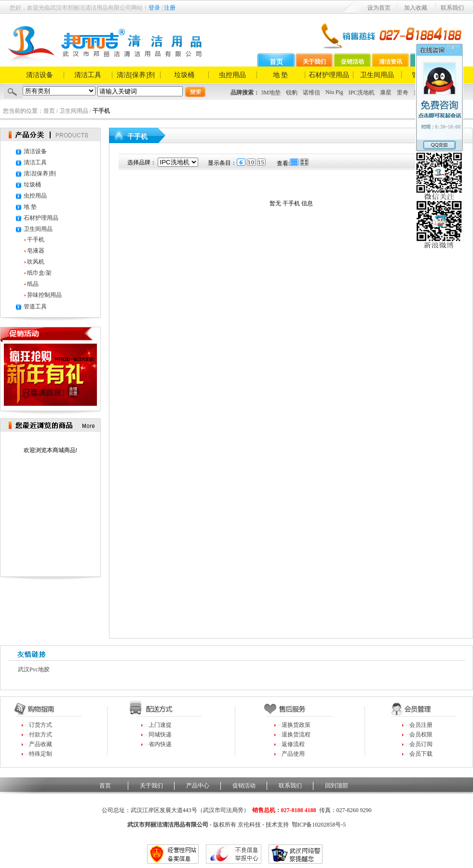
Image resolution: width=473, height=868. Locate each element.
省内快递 (160, 744)
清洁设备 (40, 75)
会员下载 (421, 754)
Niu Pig (334, 92)
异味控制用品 (44, 295)
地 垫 (281, 75)
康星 (386, 93)
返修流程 (293, 744)
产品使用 (293, 754)
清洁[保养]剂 (136, 75)
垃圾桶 (184, 75)
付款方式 (41, 734)
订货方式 (41, 725)
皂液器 (36, 251)
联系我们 (452, 8)
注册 (170, 8)
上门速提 (160, 725)
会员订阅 (421, 744)
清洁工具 (88, 75)
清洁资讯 (391, 62)
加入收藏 (416, 8)
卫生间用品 (377, 75)
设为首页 (379, 8)
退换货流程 (296, 734)
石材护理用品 (329, 75)
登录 (154, 8)
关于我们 (314, 62)
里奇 (403, 93)
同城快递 (160, 734)
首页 (276, 62)
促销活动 (352, 62)
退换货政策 (296, 725)
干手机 (36, 240)
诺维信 (311, 93)
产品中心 (198, 786)
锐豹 (292, 93)
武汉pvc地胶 (34, 669)
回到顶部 (337, 786)
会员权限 (421, 734)
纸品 (33, 284)
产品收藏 (41, 744)
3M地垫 (271, 93)
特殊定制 (41, 754)
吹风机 (36, 262)
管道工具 (35, 307)
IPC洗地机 (362, 93)
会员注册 (421, 725)
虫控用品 (232, 75)
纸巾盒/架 (39, 273)
